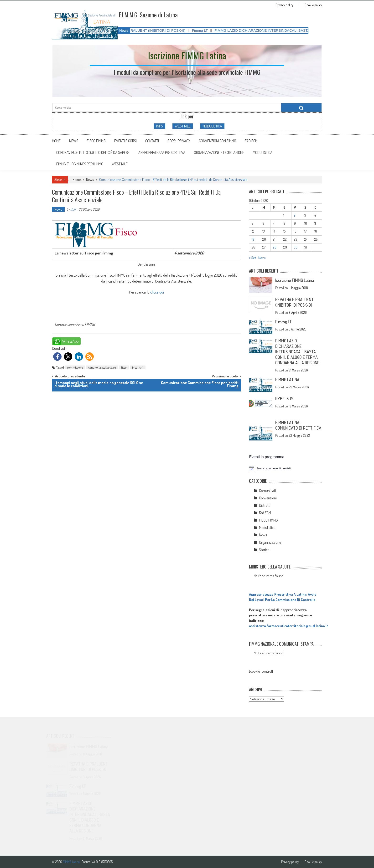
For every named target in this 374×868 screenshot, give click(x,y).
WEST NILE (183, 126)
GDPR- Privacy (179, 141)
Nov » (262, 258)
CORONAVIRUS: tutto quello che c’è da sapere (93, 152)
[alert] (286, 468)
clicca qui (157, 292)
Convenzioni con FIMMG (218, 141)
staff (73, 209)
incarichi (138, 367)
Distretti (265, 505)
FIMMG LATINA (287, 380)
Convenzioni (268, 498)
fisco (124, 367)
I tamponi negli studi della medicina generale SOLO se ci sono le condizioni (99, 384)
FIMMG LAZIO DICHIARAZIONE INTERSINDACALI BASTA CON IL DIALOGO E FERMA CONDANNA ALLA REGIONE (297, 352)
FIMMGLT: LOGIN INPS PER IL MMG (80, 164)
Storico (264, 550)
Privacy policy (285, 5)
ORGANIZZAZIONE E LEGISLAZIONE (219, 152)
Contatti (152, 141)
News (74, 141)
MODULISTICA (212, 126)
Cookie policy (313, 5)
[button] (57, 357)
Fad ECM (251, 141)
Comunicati (268, 491)
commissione (75, 367)
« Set (253, 258)
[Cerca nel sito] (301, 107)
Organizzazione (270, 542)
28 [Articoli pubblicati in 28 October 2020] (275, 247)
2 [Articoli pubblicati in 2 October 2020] (295, 215)
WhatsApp (71, 341)
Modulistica (267, 528)
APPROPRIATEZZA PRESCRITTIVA (162, 152)
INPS (160, 126)
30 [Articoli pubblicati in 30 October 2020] (296, 247)
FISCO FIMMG (96, 141)
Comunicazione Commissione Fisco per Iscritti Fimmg (200, 384)
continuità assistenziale (102, 367)
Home (56, 141)
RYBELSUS (284, 399)
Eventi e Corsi (125, 141)
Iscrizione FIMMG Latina (295, 280)
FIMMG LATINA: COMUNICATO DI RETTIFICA (298, 425)
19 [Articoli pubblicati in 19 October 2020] (253, 239)
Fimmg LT (206, 30)
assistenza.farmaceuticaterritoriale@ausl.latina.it (288, 626)
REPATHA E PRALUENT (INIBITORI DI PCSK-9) (152, 30)
